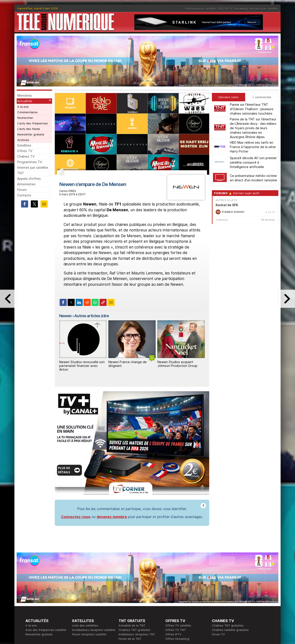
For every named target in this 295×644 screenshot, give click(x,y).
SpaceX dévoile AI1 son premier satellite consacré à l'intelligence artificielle (253, 162)
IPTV (229, 8)
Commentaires (27, 112)
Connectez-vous (76, 517)
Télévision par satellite (200, 8)
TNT (221, 8)
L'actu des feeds (29, 129)
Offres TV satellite (178, 625)
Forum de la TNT (130, 639)
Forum (22, 190)
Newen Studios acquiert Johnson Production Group (177, 364)
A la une (23, 107)
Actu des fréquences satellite (46, 630)
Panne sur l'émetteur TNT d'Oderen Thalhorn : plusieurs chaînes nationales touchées (252, 109)
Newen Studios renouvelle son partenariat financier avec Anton (82, 366)
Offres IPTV (173, 634)
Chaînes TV (26, 156)
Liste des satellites (85, 625)
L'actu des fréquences (33, 123)
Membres (24, 95)
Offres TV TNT (176, 630)
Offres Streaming (177, 639)
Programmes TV (30, 162)
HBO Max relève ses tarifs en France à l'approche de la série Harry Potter (253, 147)
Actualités (25, 101)
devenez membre (112, 517)
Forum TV (218, 634)
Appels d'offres (29, 179)
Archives (23, 140)
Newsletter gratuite (31, 134)
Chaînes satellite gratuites (230, 630)
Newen (65, 316)
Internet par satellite (264, 8)
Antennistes (26, 184)
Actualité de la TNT (132, 625)
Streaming (240, 8)
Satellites (24, 145)
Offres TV (25, 151)
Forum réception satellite (89, 634)
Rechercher (25, 118)
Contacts (24, 195)
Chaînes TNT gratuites (134, 630)
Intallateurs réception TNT (137, 634)
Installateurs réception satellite (94, 630)
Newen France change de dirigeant (128, 364)
